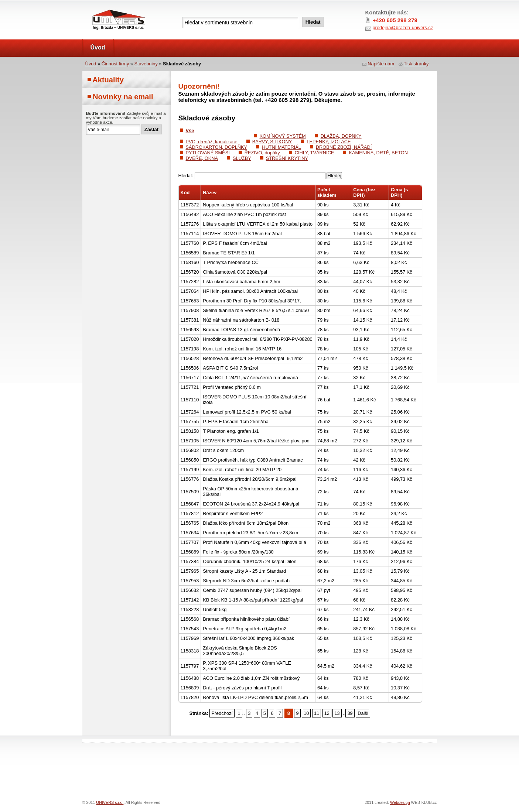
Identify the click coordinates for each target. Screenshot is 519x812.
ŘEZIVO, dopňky (262, 153)
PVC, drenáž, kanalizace (212, 142)
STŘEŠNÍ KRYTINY (287, 158)
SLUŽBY (242, 158)
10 (306, 713)
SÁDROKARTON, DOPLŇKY (217, 147)
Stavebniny (146, 64)
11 (317, 713)
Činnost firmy (115, 64)
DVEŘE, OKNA (202, 158)
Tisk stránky (416, 64)
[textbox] (240, 23)
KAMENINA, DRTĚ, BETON (378, 153)
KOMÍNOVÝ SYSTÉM (283, 136)
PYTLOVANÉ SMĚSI (208, 153)
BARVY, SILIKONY (272, 142)
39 (350, 713)
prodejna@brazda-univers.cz (403, 28)
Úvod (98, 47)
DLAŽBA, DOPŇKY (341, 136)
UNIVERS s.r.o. (103, 8)
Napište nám (381, 64)
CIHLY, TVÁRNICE (315, 153)
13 (337, 713)
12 (327, 713)
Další (363, 713)
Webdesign (400, 802)
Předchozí (222, 713)
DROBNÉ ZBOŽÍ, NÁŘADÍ (344, 147)
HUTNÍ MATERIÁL (281, 147)
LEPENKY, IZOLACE (329, 142)
